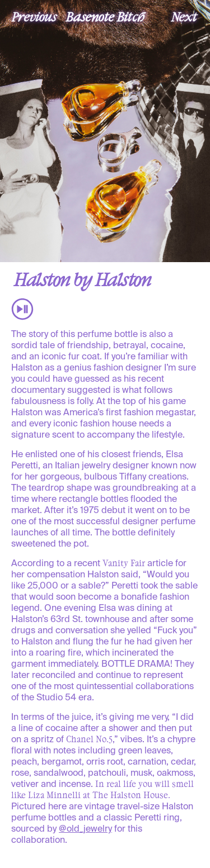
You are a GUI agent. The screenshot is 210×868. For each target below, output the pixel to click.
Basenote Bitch (105, 16)
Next (184, 16)
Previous (34, 16)
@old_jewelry (85, 829)
